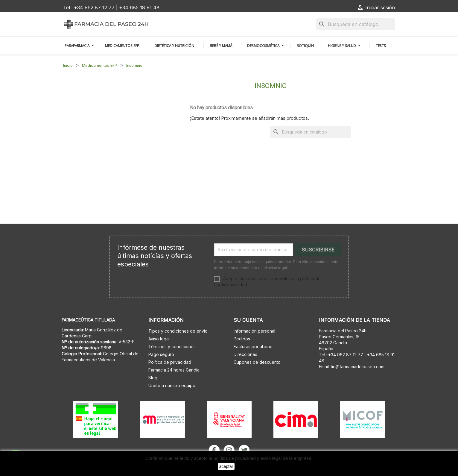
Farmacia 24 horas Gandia (174, 370)
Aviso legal (159, 339)
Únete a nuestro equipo (172, 385)
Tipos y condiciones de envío (178, 331)
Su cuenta (248, 320)
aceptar (226, 466)
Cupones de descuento (257, 362)
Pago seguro (161, 354)
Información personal (254, 331)
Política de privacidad (170, 362)
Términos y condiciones (172, 347)
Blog (153, 378)
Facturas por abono (253, 347)
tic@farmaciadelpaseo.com (358, 367)
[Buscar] (355, 24)
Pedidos (242, 339)
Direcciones (245, 354)
